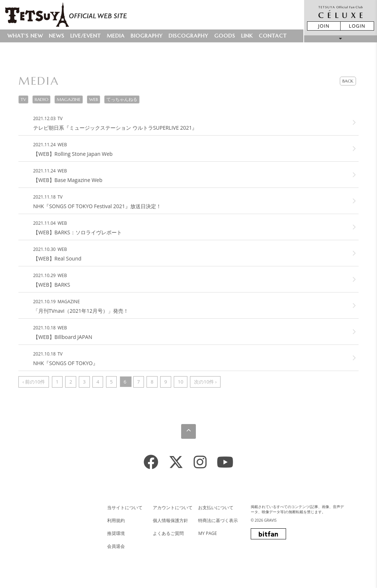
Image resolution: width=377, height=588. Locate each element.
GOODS (225, 36)
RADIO (41, 99)
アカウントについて (173, 507)
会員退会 (116, 546)
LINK (247, 36)
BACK (348, 81)
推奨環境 (116, 533)
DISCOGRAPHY (188, 36)
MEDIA (116, 36)
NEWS (57, 36)
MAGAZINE (69, 99)
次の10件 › (205, 382)
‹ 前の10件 (34, 382)
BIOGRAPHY (147, 36)
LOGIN (357, 26)
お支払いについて (216, 507)
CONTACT (273, 36)
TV (23, 99)
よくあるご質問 (168, 533)
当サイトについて (125, 507)
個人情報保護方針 (170, 520)
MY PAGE (207, 533)
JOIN (324, 26)
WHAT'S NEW (25, 36)
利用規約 (116, 520)
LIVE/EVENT (86, 36)
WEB (94, 99)
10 (181, 382)
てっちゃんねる (122, 99)
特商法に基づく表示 (218, 520)
